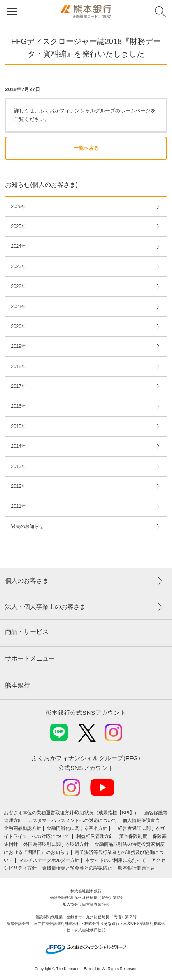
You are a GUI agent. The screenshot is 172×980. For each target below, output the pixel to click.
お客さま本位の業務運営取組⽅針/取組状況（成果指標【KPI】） (71, 813)
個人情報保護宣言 (141, 820)
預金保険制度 (133, 836)
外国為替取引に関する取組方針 (56, 844)
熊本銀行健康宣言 (137, 868)
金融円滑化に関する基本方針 (77, 828)
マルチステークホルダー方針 (49, 860)
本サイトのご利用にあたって (116, 860)
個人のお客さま (27, 581)
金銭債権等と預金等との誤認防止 (77, 868)
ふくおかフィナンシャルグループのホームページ (95, 111)
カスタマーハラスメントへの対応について (72, 820)
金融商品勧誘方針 (23, 828)
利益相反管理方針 (95, 836)
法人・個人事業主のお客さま (46, 607)
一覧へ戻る (86, 148)
